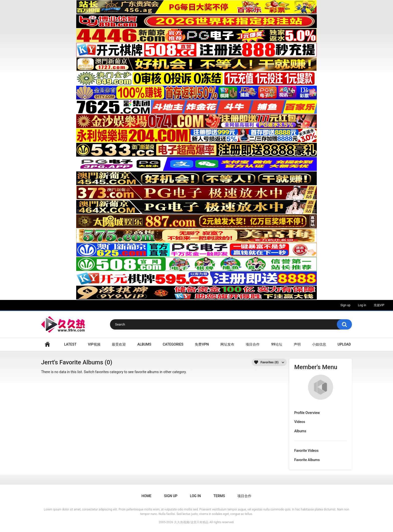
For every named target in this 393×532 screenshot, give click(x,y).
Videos (300, 422)
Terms (219, 496)
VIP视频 (94, 344)
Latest (70, 344)
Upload (344, 344)
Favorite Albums (307, 460)
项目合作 (253, 344)
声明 (297, 344)
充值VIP (379, 305)
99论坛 (277, 344)
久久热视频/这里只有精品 (191, 522)
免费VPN (202, 344)
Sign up (345, 305)
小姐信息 (319, 344)
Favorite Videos (306, 451)
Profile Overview (307, 413)
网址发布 (227, 344)
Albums (144, 344)
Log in (362, 305)
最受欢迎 (119, 344)
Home (47, 344)
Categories (173, 344)
